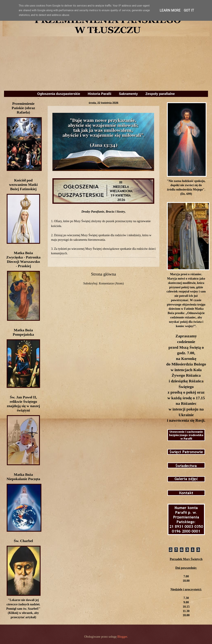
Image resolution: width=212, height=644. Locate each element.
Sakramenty (128, 94)
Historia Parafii (99, 94)
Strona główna (103, 274)
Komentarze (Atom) (111, 283)
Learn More (170, 10)
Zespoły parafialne (160, 94)
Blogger (122, 637)
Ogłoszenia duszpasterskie (59, 94)
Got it (189, 10)
